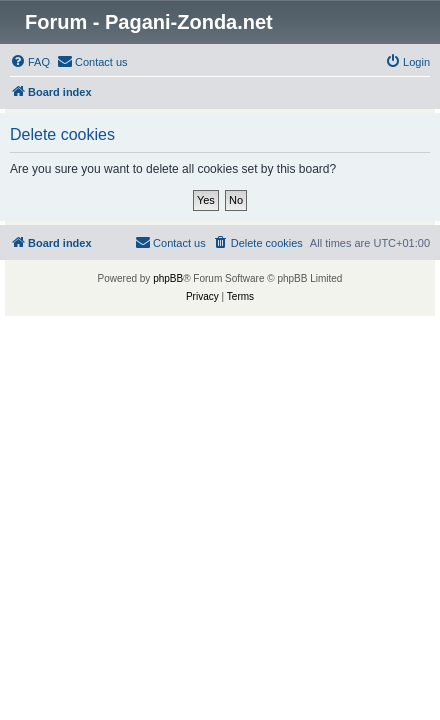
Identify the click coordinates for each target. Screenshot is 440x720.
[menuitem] (30, 62)
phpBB (168, 278)
